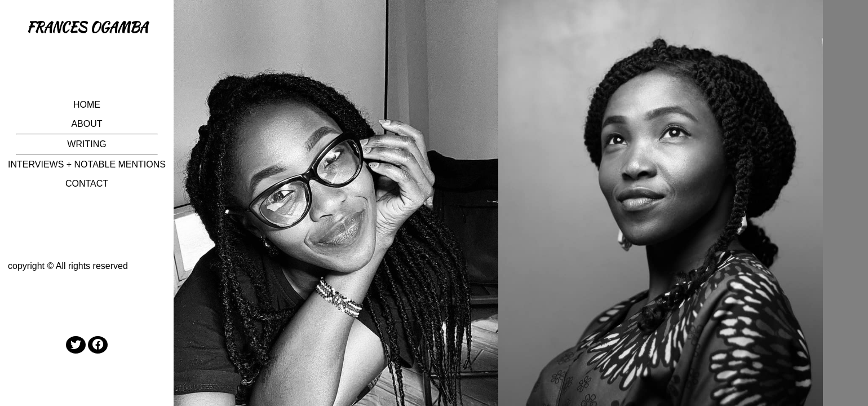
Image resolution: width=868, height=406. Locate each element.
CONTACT (87, 184)
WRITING (87, 144)
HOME (87, 105)
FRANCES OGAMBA (87, 27)
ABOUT (87, 124)
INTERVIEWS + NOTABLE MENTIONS (87, 164)
